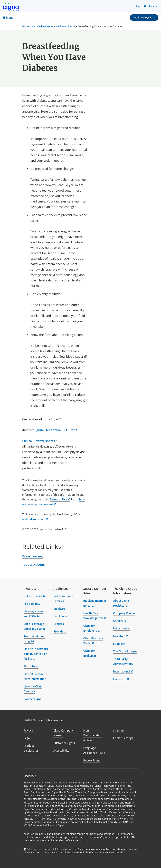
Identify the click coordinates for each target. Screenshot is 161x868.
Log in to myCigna (144, 18)
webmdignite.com (35, 519)
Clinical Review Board (39, 441)
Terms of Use (60, 499)
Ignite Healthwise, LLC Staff (57, 430)
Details (120, 852)
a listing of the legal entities (65, 799)
